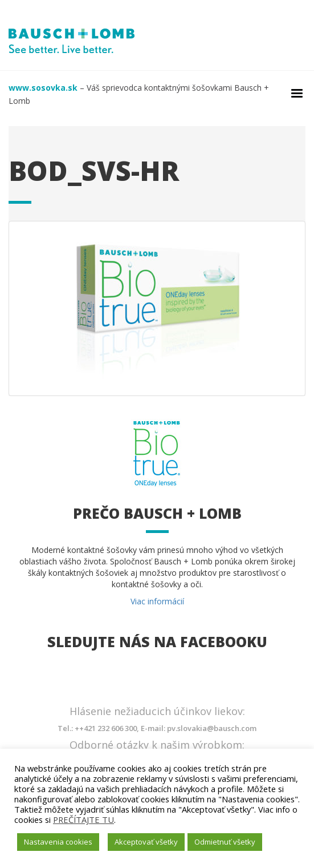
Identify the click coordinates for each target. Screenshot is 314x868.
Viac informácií (157, 601)
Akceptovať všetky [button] (146, 842)
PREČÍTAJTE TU (83, 819)
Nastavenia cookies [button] (58, 842)
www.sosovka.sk (43, 88)
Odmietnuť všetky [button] (225, 842)
